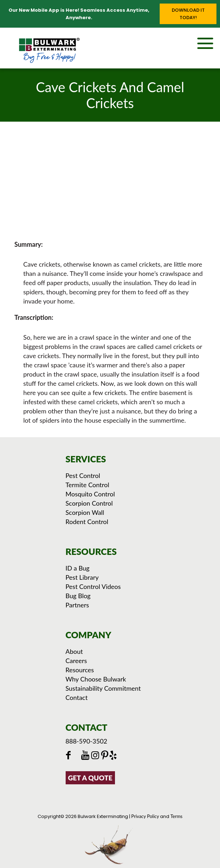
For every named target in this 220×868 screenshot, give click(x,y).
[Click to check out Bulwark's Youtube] (87, 756)
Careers (76, 661)
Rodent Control (87, 522)
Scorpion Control (89, 503)
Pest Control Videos (93, 586)
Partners (77, 605)
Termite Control (87, 485)
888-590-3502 (87, 741)
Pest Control (83, 475)
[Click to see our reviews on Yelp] (114, 756)
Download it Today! (188, 14)
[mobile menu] (210, 42)
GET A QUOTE (90, 778)
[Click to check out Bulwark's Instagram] (97, 756)
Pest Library (82, 577)
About (74, 651)
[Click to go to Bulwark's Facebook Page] (69, 756)
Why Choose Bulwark (96, 679)
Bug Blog (78, 596)
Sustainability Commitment (103, 688)
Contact (77, 697)
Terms (176, 816)
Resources (80, 670)
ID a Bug (78, 568)
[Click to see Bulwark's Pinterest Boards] (106, 756)
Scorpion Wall (85, 512)
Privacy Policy (145, 816)
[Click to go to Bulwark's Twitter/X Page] (78, 756)
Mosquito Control (90, 494)
